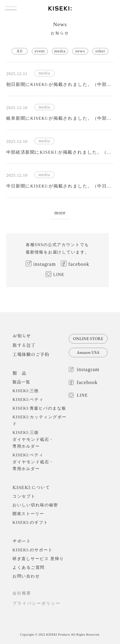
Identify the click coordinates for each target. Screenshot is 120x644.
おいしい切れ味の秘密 (35, 505)
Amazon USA (88, 352)
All (20, 51)
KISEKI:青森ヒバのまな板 (39, 408)
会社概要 (22, 593)
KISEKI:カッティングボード (40, 420)
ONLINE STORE (88, 339)
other (100, 51)
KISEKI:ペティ (28, 399)
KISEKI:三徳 (26, 391)
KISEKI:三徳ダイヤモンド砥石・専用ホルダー (33, 439)
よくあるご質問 (29, 567)
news (80, 51)
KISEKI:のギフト (30, 522)
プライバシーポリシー (39, 603)
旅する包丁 (24, 345)
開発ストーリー (28, 514)
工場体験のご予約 (31, 354)
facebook (79, 264)
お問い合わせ (26, 576)
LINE (59, 275)
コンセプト (24, 496)
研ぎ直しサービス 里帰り (38, 559)
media (60, 51)
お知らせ (22, 336)
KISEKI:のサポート (33, 550)
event (40, 51)
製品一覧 (21, 382)
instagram (45, 264)
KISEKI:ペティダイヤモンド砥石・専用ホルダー (33, 462)
